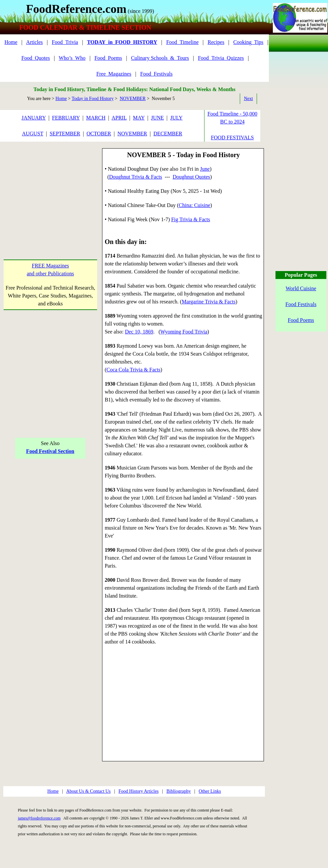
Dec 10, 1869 (139, 332)
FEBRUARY (66, 118)
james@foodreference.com (39, 818)
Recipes (216, 42)
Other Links (210, 791)
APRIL (119, 118)
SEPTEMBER (65, 134)
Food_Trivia (65, 42)
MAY (139, 118)
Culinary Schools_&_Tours (160, 58)
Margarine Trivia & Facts (209, 302)
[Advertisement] (50, 190)
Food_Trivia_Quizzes (221, 58)
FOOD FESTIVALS (233, 138)
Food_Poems (108, 58)
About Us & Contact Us (88, 791)
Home (11, 42)
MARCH (96, 118)
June (205, 169)
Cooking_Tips (248, 42)
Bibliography (179, 791)
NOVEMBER (133, 99)
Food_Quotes (36, 58)
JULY (176, 118)
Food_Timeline (182, 42)
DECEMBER (168, 134)
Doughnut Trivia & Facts (135, 177)
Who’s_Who (72, 58)
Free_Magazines (114, 74)
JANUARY (34, 118)
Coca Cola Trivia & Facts (133, 370)
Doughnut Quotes (191, 177)
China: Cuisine (195, 205)
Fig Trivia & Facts (191, 219)
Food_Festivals (157, 74)
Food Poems (301, 320)
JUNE (157, 118)
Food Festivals (301, 304)
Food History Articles (139, 791)
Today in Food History (93, 99)
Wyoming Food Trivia (184, 332)
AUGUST (33, 134)
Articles (35, 42)
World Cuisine (301, 288)
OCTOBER (99, 134)
